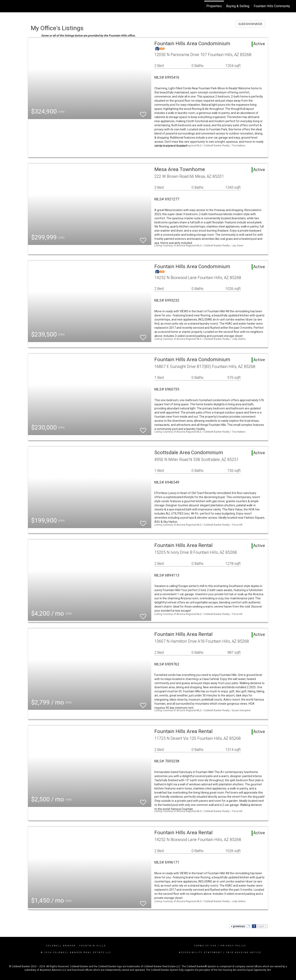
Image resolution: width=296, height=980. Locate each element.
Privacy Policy (233, 946)
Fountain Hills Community (272, 6)
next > (262, 926)
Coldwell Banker (61, 946)
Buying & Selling (238, 6)
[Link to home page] (5, 6)
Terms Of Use (205, 946)
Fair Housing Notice (244, 952)
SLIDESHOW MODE (250, 24)
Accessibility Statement (201, 952)
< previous (238, 926)
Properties (214, 6)
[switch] (143, 113)
